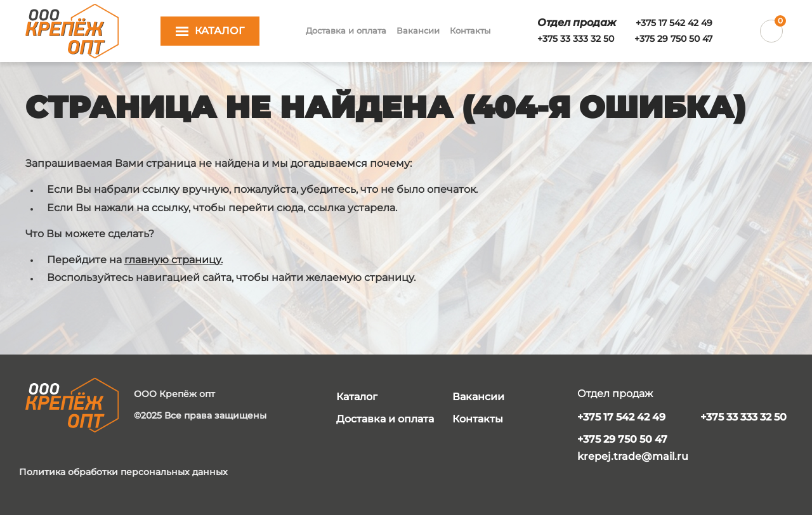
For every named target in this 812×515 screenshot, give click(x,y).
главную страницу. (174, 260)
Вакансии (418, 30)
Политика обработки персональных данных (123, 472)
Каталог (357, 397)
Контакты (470, 30)
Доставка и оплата (346, 30)
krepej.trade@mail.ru (633, 456)
